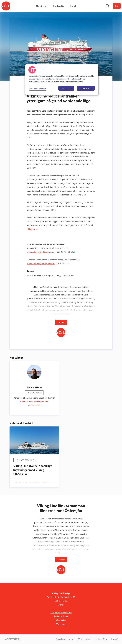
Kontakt (73, 6)
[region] (62, 80)
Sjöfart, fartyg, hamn (57, 275)
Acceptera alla (86, 88)
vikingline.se (32, 229)
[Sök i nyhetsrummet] (107, 6)
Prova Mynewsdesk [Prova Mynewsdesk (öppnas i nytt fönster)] (65, 639)
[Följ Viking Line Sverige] (117, 6)
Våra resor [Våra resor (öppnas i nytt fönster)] (61, 624)
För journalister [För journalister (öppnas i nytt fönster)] (85, 639)
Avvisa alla (66, 88)
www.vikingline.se (62, 314)
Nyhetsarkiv (42, 6)
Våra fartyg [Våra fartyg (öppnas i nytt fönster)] (61, 620)
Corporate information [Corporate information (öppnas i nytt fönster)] (61, 612)
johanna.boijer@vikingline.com (41, 252)
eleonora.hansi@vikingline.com (41, 263)
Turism (30, 275)
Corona (71, 275)
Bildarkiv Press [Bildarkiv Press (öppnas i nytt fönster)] (61, 616)
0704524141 (34, 405)
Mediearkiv (59, 6)
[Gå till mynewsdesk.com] (12, 639)
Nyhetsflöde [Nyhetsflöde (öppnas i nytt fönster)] (102, 639)
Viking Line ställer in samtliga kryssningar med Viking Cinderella (33, 470)
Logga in (115, 639)
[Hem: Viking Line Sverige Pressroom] (6, 6)
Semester (37, 275)
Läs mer (61, 322)
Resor (45, 275)
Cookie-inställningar (38, 88)
